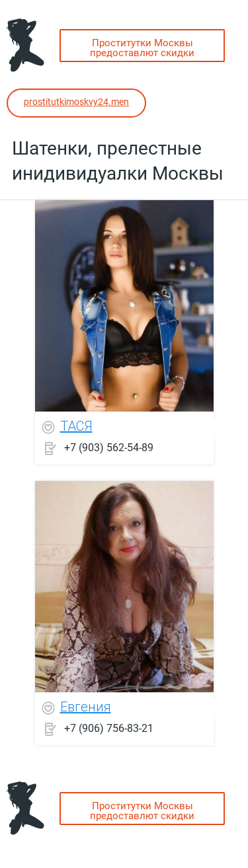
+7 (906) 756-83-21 (109, 728)
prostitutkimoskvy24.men (76, 102)
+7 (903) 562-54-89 (109, 447)
